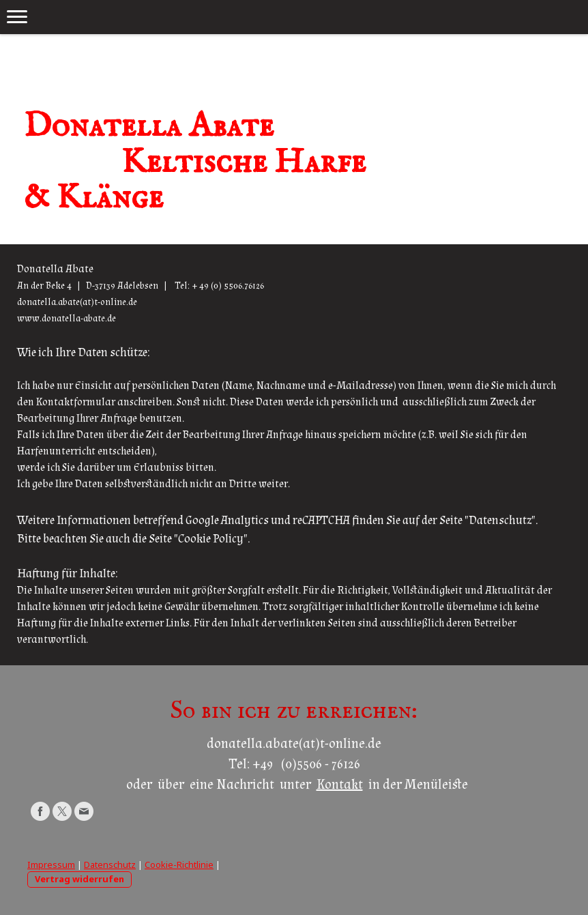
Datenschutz (110, 865)
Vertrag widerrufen (79, 879)
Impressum (51, 865)
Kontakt (340, 785)
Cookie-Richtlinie (179, 865)
